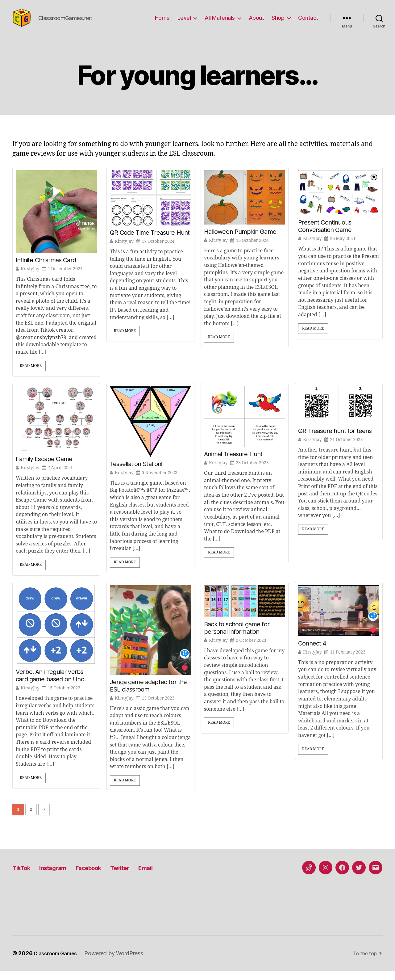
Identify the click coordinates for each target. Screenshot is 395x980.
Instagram (62, 877)
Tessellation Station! (136, 473)
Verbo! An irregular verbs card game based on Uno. (51, 685)
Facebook (106, 877)
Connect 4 (312, 653)
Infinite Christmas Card (46, 269)
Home (162, 22)
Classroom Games (58, 963)
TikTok (24, 877)
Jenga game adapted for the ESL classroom (148, 695)
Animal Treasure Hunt (233, 463)
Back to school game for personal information (237, 637)
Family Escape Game (44, 468)
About (256, 22)
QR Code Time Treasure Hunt (150, 242)
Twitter (145, 877)
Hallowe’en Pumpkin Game (240, 241)
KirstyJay (30, 278)
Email (176, 877)
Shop (278, 22)
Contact (308, 22)
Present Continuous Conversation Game (325, 235)
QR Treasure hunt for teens (335, 440)
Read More (31, 375)
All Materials (220, 22)
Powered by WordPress (120, 963)
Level (184, 22)
